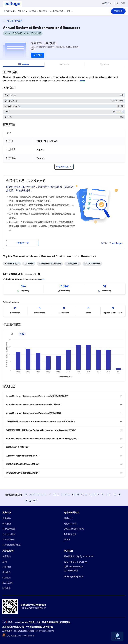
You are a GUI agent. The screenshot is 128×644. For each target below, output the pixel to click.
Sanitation (29, 264)
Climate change (12, 264)
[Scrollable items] (64, 289)
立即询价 (38, 55)
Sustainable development (50, 264)
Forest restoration (92, 264)
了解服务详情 (22, 243)
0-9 (35, 501)
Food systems (73, 264)
